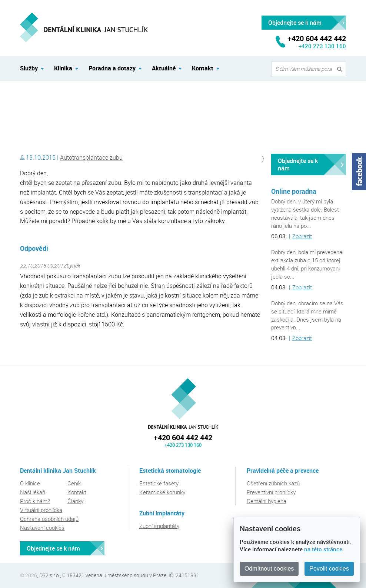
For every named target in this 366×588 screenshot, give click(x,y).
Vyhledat (341, 69)
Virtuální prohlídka (41, 510)
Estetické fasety (159, 483)
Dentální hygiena (267, 501)
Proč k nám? (35, 501)
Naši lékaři (33, 492)
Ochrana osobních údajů (49, 519)
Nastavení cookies (42, 528)
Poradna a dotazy (112, 68)
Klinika (63, 68)
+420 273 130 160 (322, 46)
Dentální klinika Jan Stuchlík (52, 97)
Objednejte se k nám (298, 165)
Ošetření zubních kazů (273, 483)
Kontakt (203, 68)
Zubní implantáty (159, 526)
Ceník (74, 483)
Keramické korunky (162, 492)
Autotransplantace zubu (91, 157)
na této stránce (323, 549)
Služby (29, 68)
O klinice (30, 483)
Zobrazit (302, 236)
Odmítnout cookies (269, 569)
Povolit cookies (329, 569)
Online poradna (294, 191)
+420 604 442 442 (183, 437)
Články (75, 501)
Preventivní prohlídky (271, 492)
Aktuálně (164, 68)
